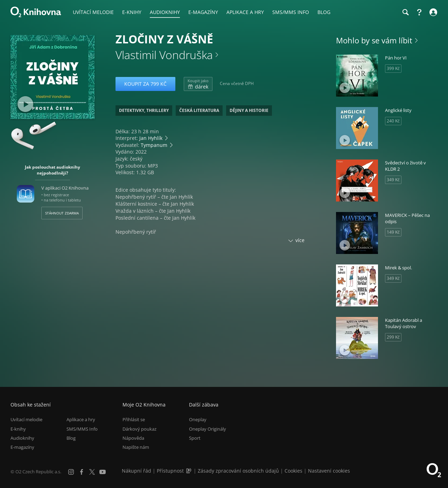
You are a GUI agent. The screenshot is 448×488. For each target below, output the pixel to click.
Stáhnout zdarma (62, 213)
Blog (71, 438)
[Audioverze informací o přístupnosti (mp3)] (189, 471)
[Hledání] (405, 12)
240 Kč (393, 121)
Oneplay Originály (208, 429)
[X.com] (92, 472)
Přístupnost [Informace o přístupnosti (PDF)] (170, 471)
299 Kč (393, 337)
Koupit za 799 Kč (145, 84)
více (300, 240)
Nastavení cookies (329, 471)
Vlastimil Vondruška (164, 55)
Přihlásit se (134, 419)
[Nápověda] (419, 12)
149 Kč (393, 232)
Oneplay (198, 419)
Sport (195, 438)
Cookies (293, 471)
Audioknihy (22, 438)
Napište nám (136, 447)
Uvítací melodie (26, 419)
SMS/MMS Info (82, 429)
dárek (198, 84)
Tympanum (154, 145)
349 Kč (393, 180)
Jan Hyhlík (151, 138)
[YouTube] (103, 472)
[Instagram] (71, 472)
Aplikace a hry (81, 419)
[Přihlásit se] (432, 12)
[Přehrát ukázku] (25, 104)
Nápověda (133, 438)
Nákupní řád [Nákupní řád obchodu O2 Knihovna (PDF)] (136, 471)
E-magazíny (22, 447)
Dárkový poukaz (139, 429)
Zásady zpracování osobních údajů (238, 471)
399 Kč (393, 68)
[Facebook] (82, 472)
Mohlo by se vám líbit (374, 40)
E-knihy (18, 429)
